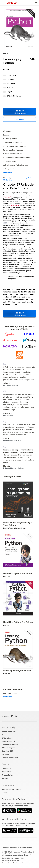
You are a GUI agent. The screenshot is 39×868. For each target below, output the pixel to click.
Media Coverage (9, 741)
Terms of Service (8, 858)
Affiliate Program (9, 748)
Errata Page (8, 697)
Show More (8, 173)
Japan (5, 792)
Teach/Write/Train (9, 732)
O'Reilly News (7, 738)
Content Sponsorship (10, 758)
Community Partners (10, 745)
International (8, 785)
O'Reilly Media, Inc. (14, 96)
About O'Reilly (9, 727)
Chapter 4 (7, 197)
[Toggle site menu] (3, 3)
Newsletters (7, 772)
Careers (5, 735)
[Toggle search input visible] (36, 3)
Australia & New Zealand (12, 789)
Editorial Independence (10, 860)
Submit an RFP (8, 751)
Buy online (19, 119)
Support (6, 764)
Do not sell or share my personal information (17, 848)
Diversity (5, 754)
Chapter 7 (15, 205)
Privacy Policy (7, 775)
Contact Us (6, 769)
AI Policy (5, 778)
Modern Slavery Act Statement (12, 863)
